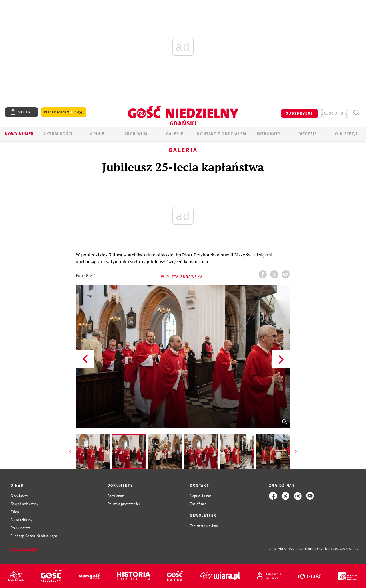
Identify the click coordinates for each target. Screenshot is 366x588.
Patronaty (269, 134)
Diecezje (308, 134)
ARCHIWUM (136, 134)
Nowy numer (19, 134)
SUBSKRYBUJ (299, 113)
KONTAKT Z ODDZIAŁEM (222, 134)
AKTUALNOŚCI (58, 134)
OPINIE (97, 134)
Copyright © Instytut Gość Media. (293, 549)
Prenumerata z (64, 112)
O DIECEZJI (346, 134)
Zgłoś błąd (24, 549)
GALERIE (175, 134)
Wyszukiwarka (356, 113)
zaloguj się (335, 113)
